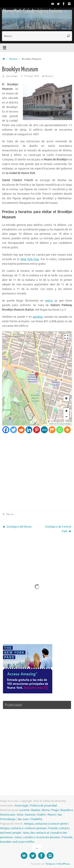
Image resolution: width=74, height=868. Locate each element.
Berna (46, 810)
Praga (55, 810)
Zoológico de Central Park (58, 529)
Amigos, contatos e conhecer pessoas (23, 828)
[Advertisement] (37, 472)
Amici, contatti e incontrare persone (37, 837)
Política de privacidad (43, 806)
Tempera (50, 864)
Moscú (52, 815)
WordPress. (64, 864)
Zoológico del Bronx (17, 527)
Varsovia (30, 815)
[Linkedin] (29, 430)
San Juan (23, 819)
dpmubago (12, 76)
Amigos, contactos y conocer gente (46, 824)
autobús (38, 317)
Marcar (10, 514)
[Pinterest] (37, 430)
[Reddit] (21, 430)
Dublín (41, 815)
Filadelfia (36, 819)
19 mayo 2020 (31, 76)
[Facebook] (6, 430)
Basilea (36, 810)
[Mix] (52, 430)
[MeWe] (44, 430)
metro (49, 301)
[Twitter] (14, 430)
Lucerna (24, 810)
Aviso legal (21, 806)
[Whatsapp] (60, 430)
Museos (13, 59)
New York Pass (30, 259)
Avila (20, 815)
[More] (67, 430)
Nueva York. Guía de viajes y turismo (32, 11)
